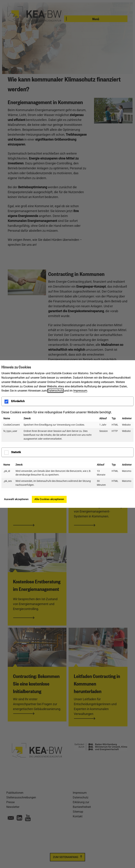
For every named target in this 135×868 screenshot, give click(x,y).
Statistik (13, 453)
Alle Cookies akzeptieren (49, 499)
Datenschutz (55, 391)
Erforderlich (15, 402)
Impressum (80, 391)
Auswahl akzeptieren (16, 499)
